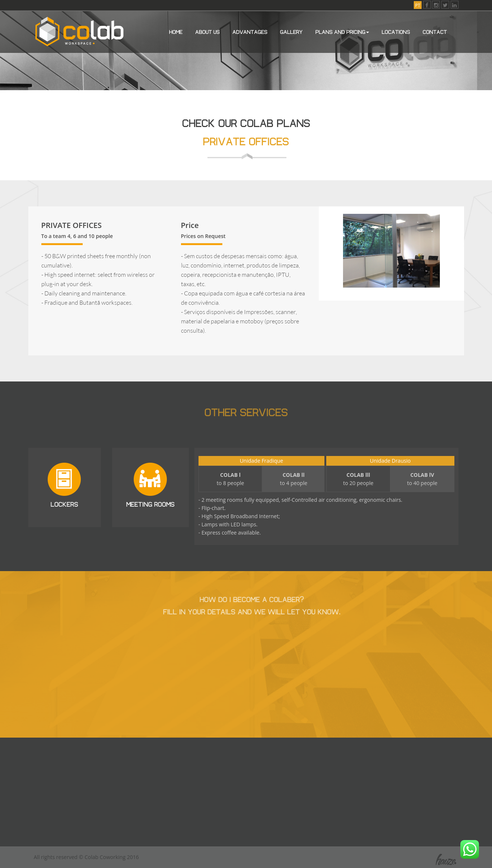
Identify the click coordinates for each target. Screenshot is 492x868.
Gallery (291, 31)
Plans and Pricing (342, 31)
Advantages (250, 31)
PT (418, 5)
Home (176, 31)
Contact (435, 31)
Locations (396, 31)
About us (207, 31)
